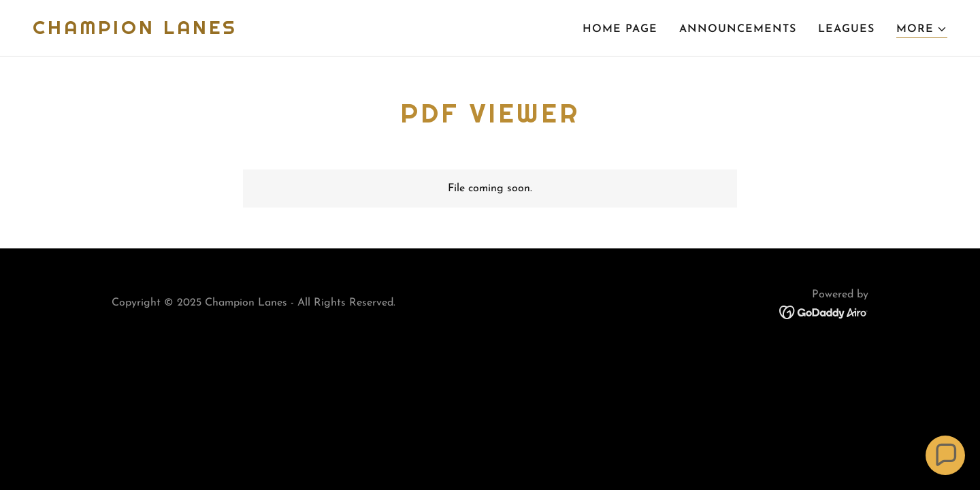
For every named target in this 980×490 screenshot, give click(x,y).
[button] (922, 30)
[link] (135, 31)
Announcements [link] (738, 29)
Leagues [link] (846, 29)
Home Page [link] (620, 29)
